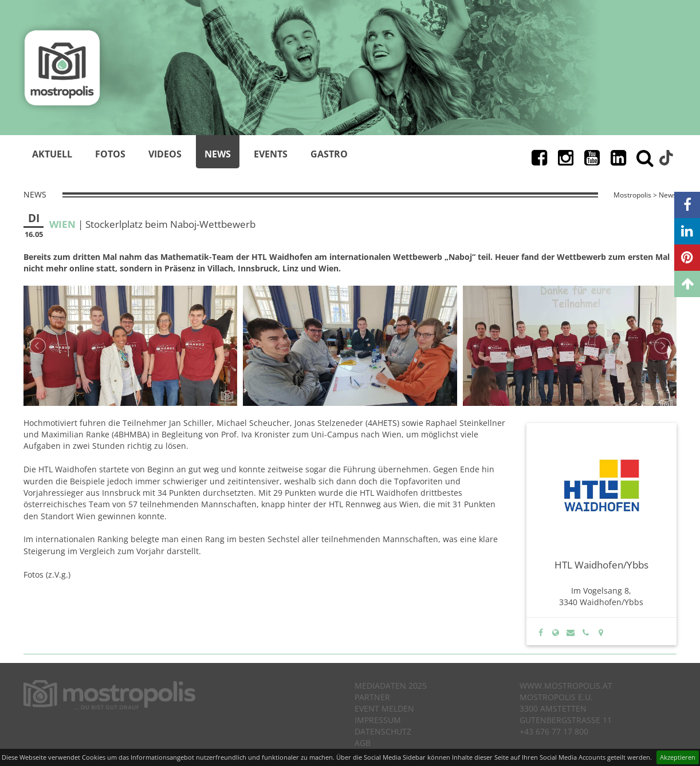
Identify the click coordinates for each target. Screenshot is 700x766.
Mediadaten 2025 (391, 686)
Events (271, 154)
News (218, 154)
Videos (165, 154)
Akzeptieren (678, 757)
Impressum (378, 720)
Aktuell (52, 154)
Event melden (384, 708)
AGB (363, 743)
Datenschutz (383, 731)
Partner (372, 697)
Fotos (110, 154)
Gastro (329, 154)
